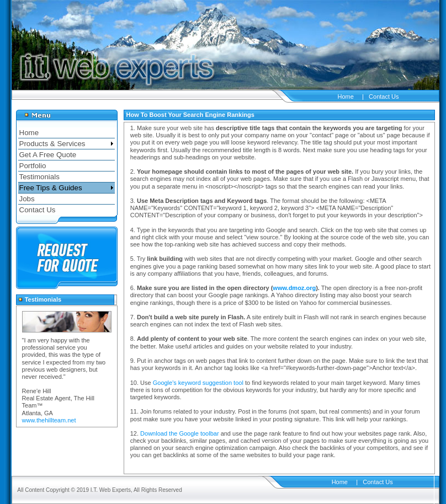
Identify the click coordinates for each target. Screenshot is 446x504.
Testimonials (39, 177)
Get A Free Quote (48, 155)
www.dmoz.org (294, 288)
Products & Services (52, 144)
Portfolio (33, 166)
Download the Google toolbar (179, 433)
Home (345, 96)
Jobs (27, 199)
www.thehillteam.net (49, 420)
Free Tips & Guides (51, 188)
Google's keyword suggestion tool (198, 383)
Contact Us (384, 96)
